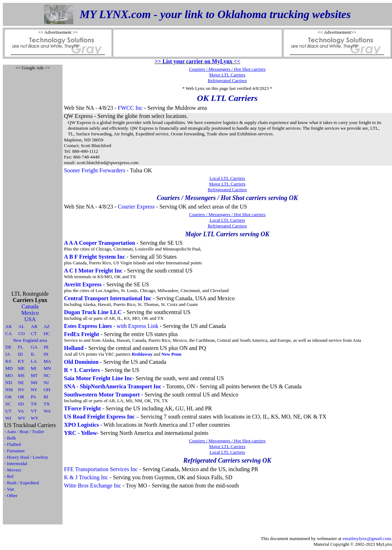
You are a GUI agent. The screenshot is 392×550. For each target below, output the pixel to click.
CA (9, 333)
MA (47, 361)
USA (30, 319)
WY (34, 418)
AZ (46, 326)
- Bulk (10, 438)
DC (47, 333)
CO (22, 333)
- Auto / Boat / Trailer (24, 432)
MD (9, 368)
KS (8, 361)
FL (20, 347)
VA (21, 411)
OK (9, 397)
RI (46, 397)
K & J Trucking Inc (86, 477)
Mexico (30, 313)
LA (34, 361)
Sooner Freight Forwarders (95, 170)
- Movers (13, 470)
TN (34, 404)
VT (34, 411)
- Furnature (15, 451)
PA (33, 397)
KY (21, 361)
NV (21, 390)
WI (8, 418)
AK (9, 326)
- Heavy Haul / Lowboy (26, 457)
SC (8, 404)
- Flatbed (13, 444)
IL (33, 354)
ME (21, 368)
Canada (30, 306)
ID (20, 354)
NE (21, 382)
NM (9, 390)
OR (21, 397)
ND (9, 382)
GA (34, 347)
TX (47, 404)
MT (34, 375)
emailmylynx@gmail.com (367, 538)
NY (34, 390)
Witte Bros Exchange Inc (93, 486)
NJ (46, 382)
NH (34, 382)
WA (47, 411)
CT (34, 333)
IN (46, 354)
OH (47, 390)
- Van (9, 489)
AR (34, 326)
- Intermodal (16, 463)
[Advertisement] (33, 178)
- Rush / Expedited (22, 483)
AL (22, 326)
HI (46, 347)
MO (9, 375)
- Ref (9, 476)
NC (47, 375)
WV (22, 418)
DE (8, 347)
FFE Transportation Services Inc (101, 469)
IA (8, 354)
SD (21, 404)
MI (33, 368)
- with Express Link (111, 326)
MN (47, 368)
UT (8, 411)
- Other (11, 495)
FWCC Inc (130, 108)
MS (21, 375)
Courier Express (136, 207)
